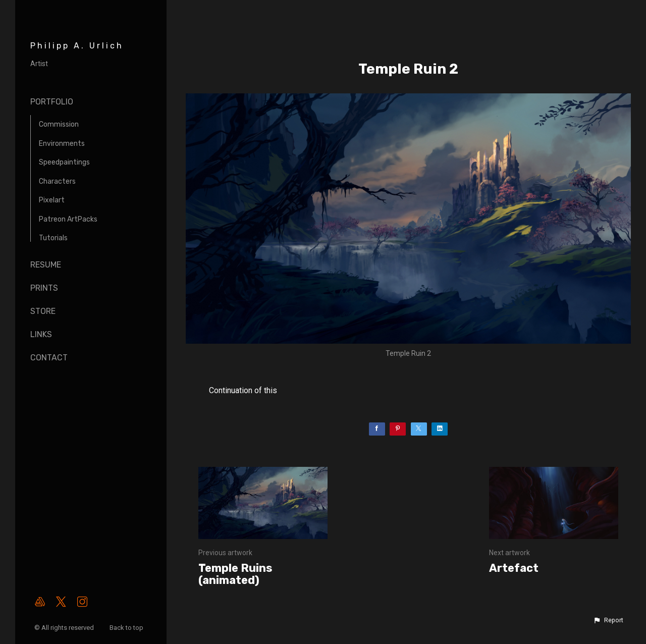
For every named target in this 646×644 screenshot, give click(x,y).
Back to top (127, 628)
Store (43, 311)
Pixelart (52, 200)
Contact (49, 358)
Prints (44, 288)
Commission (59, 124)
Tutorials (53, 238)
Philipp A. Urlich (77, 46)
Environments (62, 144)
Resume (46, 265)
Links (41, 334)
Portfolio (52, 102)
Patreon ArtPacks (68, 219)
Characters (57, 181)
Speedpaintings (64, 162)
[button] (608, 620)
